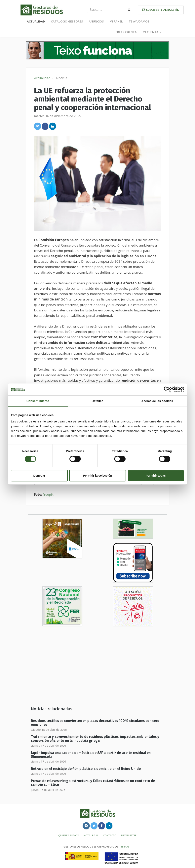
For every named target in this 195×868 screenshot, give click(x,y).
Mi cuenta (152, 32)
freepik (48, 494)
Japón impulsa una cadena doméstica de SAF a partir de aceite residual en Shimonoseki (91, 755)
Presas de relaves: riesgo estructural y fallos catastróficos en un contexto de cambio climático (93, 783)
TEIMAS (125, 847)
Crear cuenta (126, 32)
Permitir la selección (97, 475)
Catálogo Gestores (67, 21)
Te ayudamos (139, 21)
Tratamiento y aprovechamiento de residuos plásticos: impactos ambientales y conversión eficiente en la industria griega (95, 739)
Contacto (110, 835)
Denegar (39, 475)
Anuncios (96, 21)
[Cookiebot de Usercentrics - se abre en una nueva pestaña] (167, 389)
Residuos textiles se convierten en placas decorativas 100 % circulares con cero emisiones (95, 723)
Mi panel (116, 21)
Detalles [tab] (97, 401)
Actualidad (36, 21)
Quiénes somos (69, 835)
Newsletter (129, 835)
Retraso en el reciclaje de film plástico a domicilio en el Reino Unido (86, 769)
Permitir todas (156, 475)
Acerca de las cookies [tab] (157, 401)
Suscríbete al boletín (161, 10)
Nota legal (91, 835)
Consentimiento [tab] (38, 401)
